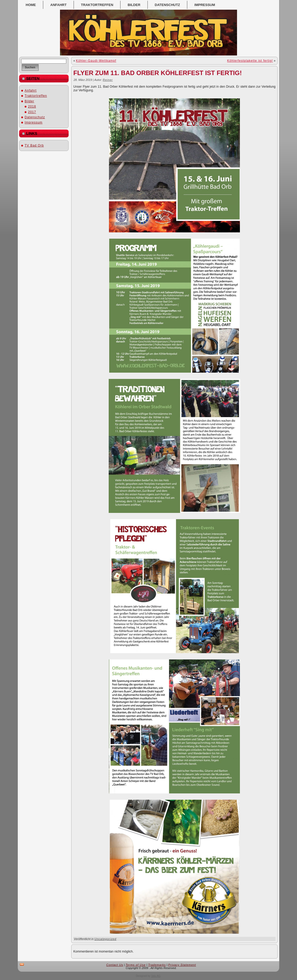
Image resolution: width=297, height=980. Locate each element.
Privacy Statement (182, 965)
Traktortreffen (36, 96)
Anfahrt (31, 91)
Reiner (108, 80)
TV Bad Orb (34, 145)
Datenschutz (35, 117)
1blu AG (156, 976)
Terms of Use (136, 965)
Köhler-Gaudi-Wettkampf (96, 61)
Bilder (29, 101)
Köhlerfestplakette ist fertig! (250, 61)
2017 (32, 112)
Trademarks (157, 965)
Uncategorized (105, 939)
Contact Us (115, 965)
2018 (32, 107)
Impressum (34, 122)
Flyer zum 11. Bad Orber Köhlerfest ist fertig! (158, 73)
